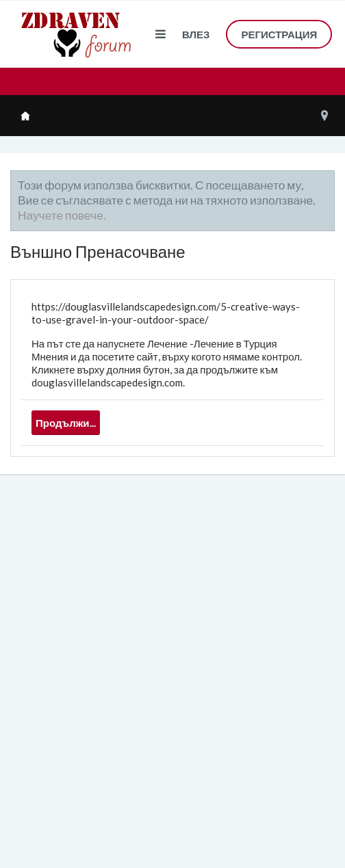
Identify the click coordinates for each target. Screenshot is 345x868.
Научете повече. (62, 215)
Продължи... (66, 423)
